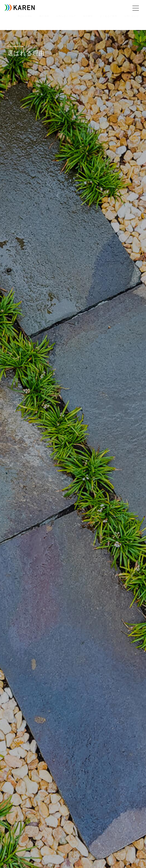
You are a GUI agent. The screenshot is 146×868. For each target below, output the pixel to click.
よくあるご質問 (108, 16)
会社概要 (88, 16)
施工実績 (44, 16)
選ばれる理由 (25, 16)
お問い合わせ (132, 16)
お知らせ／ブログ (66, 16)
